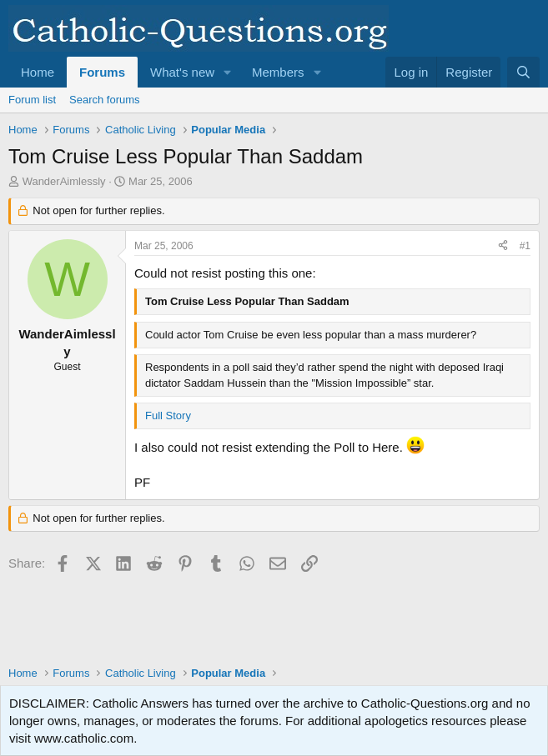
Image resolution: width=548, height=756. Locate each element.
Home (38, 72)
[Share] (503, 246)
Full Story (168, 416)
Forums (102, 72)
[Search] (523, 72)
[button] (228, 72)
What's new (182, 72)
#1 (525, 246)
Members (278, 72)
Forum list (32, 100)
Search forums (105, 100)
